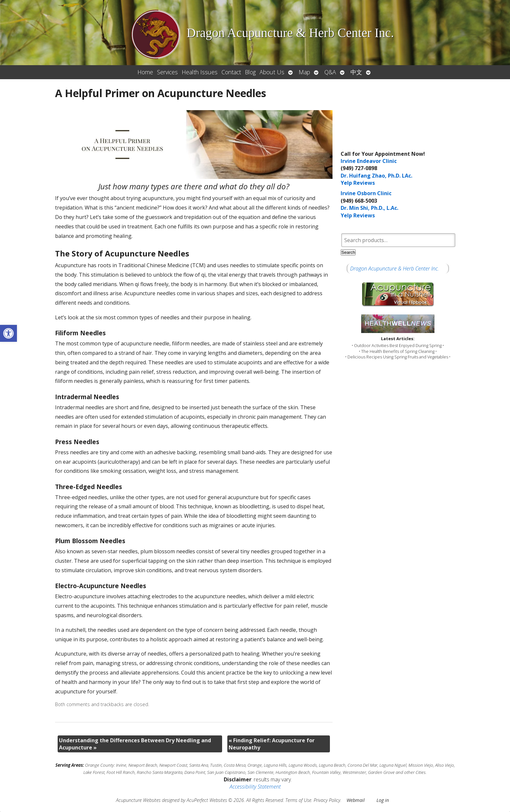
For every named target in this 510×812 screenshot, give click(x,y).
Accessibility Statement (255, 787)
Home (145, 72)
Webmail (356, 800)
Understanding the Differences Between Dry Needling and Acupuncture (135, 744)
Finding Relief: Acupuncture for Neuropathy (272, 744)
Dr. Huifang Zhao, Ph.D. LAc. (376, 176)
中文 (356, 72)
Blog (250, 72)
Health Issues (200, 72)
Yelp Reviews (358, 183)
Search (348, 252)
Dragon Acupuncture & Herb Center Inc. (395, 268)
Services (167, 72)
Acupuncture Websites (138, 800)
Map (304, 72)
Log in (383, 800)
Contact (231, 72)
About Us (272, 72)
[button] (8, 333)
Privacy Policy (327, 800)
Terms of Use (298, 800)
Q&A (330, 72)
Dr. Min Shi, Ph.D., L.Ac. (369, 208)
